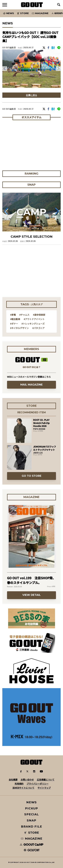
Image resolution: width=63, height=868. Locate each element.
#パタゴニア (38, 328)
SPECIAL (32, 814)
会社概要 (13, 780)
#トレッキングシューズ (33, 324)
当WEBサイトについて (23, 788)
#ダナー (14, 324)
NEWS (32, 802)
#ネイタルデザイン (19, 328)
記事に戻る (32, 95)
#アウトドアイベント (34, 319)
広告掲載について (46, 780)
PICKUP (31, 808)
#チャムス (24, 315)
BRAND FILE (31, 827)
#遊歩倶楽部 (39, 315)
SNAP (31, 820)
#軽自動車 (15, 319)
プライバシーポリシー (38, 784)
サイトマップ (44, 788)
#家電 (13, 315)
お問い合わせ (27, 780)
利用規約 (19, 784)
